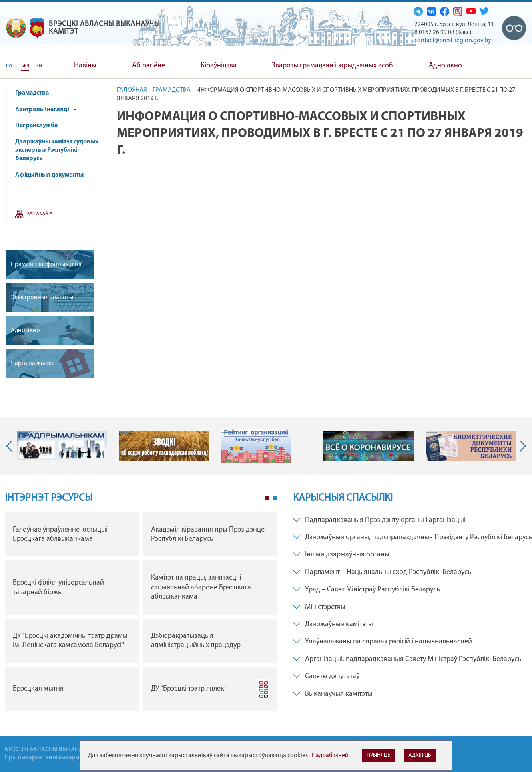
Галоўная (132, 90)
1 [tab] (267, 498)
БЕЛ (25, 66)
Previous (11, 446)
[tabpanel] (141, 614)
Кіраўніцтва (219, 66)
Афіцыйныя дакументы (49, 175)
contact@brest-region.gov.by (453, 40)
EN (39, 66)
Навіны (85, 66)
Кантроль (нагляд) (46, 109)
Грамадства (32, 93)
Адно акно (445, 66)
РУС (10, 66)
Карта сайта (40, 214)
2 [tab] (275, 498)
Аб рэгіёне (149, 66)
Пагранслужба (36, 125)
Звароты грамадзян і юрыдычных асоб (332, 66)
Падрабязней (330, 756)
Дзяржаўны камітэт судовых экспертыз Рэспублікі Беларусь (57, 150)
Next (521, 446)
